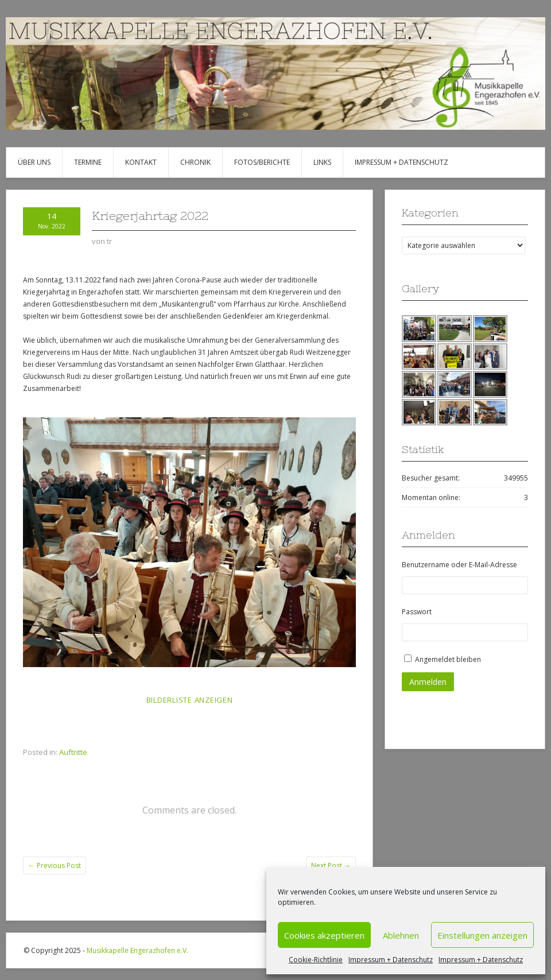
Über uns (34, 162)
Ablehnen (401, 935)
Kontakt (141, 162)
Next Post (331, 865)
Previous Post (55, 865)
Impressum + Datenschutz (391, 960)
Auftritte (73, 752)
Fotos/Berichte (262, 162)
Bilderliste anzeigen (190, 700)
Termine (88, 162)
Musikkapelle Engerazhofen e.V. (137, 950)
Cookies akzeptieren (324, 935)
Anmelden (428, 682)
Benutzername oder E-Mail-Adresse (459, 565)
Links (322, 162)
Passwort (417, 612)
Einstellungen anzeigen (482, 935)
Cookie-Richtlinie (316, 960)
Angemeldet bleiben (448, 659)
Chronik (195, 162)
